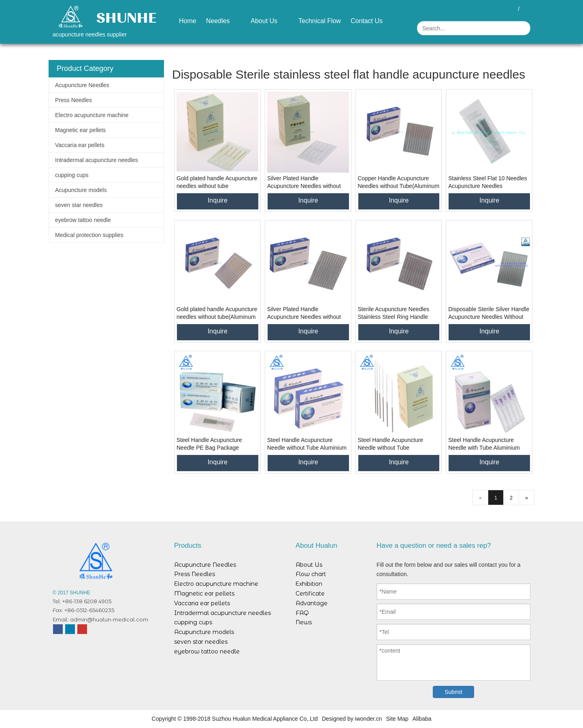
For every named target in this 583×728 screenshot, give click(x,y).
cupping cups (72, 175)
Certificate (310, 594)
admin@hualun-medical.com (109, 619)
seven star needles (79, 205)
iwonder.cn (369, 719)
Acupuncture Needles (82, 85)
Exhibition (309, 584)
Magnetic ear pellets (80, 130)
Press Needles (73, 100)
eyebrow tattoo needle (83, 220)
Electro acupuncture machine (92, 115)
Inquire (218, 200)
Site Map (397, 719)
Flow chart (311, 574)
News (304, 622)
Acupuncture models (81, 190)
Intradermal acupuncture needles (97, 160)
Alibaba (422, 719)
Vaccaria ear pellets (80, 145)
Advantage (312, 603)
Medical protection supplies (89, 235)
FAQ (302, 613)
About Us (309, 565)
